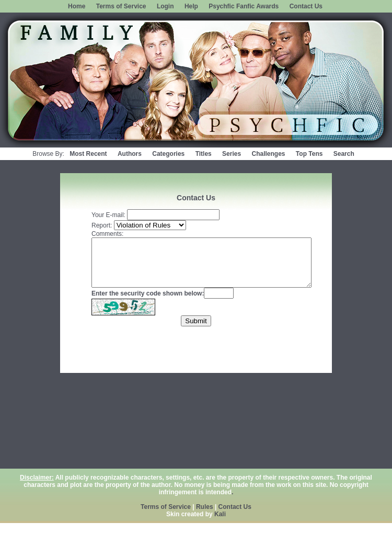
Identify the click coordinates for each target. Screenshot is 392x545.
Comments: (107, 234)
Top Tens (309, 154)
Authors (130, 154)
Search (344, 154)
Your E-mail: (108, 215)
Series (232, 154)
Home (77, 6)
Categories (168, 154)
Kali (220, 514)
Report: (102, 225)
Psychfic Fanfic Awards (244, 6)
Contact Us (306, 6)
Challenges (268, 154)
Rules (205, 507)
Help (191, 6)
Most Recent (88, 154)
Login (165, 6)
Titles (204, 154)
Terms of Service (121, 6)
